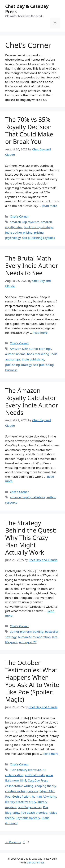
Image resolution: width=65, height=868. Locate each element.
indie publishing (33, 359)
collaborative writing (19, 786)
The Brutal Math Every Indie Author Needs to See (32, 265)
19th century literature (25, 770)
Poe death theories (34, 813)
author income (15, 354)
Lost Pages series (30, 807)
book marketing (38, 354)
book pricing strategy (39, 227)
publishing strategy (18, 365)
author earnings (40, 349)
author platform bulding (27, 632)
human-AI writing (44, 796)
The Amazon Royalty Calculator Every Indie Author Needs (32, 401)
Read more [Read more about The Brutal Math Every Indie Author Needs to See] (40, 333)
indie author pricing (19, 232)
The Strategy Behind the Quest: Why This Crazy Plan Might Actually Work (31, 538)
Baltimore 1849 (16, 780)
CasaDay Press (38, 780)
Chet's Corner (19, 216)
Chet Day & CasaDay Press (27, 9)
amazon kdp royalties (25, 222)
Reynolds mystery (28, 818)
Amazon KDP (19, 349)
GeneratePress (35, 862)
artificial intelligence (39, 775)
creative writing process (22, 791)
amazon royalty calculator (27, 497)
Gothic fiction (21, 796)
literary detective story (21, 802)
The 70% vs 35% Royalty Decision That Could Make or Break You (29, 130)
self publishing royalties (38, 238)
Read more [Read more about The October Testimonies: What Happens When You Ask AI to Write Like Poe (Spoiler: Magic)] (51, 754)
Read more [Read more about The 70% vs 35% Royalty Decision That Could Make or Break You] (49, 206)
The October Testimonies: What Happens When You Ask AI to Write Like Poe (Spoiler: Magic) (32, 681)
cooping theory (45, 786)
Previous (13, 842)
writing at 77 (28, 642)
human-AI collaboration (34, 637)
